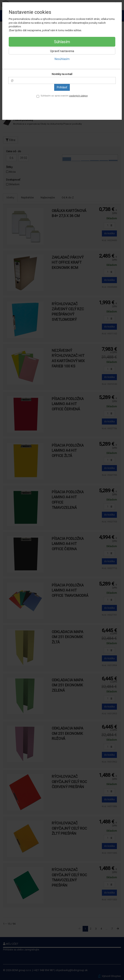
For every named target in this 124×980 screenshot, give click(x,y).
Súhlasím (62, 42)
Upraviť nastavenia (62, 51)
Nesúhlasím (62, 59)
